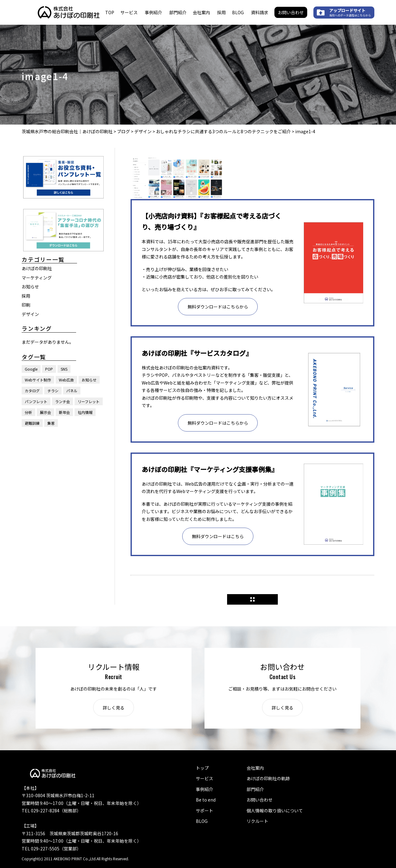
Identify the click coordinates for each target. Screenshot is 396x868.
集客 (51, 423)
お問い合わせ (291, 12)
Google (31, 369)
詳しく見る (114, 708)
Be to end (206, 800)
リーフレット (89, 401)
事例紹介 (153, 12)
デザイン (30, 314)
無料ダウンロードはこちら (218, 536)
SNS (64, 369)
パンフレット (36, 401)
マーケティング (37, 278)
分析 (28, 412)
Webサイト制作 (38, 380)
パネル (72, 391)
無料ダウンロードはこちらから (218, 307)
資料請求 (260, 12)
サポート (204, 811)
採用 (222, 12)
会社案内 (201, 12)
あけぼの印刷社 (37, 268)
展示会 (45, 412)
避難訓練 (32, 423)
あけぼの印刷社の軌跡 (268, 778)
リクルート (257, 821)
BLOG (238, 12)
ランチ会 (62, 401)
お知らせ (30, 287)
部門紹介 (178, 12)
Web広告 (66, 380)
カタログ (32, 391)
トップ (202, 768)
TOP (110, 12)
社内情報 (85, 412)
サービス (129, 12)
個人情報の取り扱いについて (275, 811)
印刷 (26, 305)
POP (49, 369)
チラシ (53, 391)
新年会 (64, 412)
